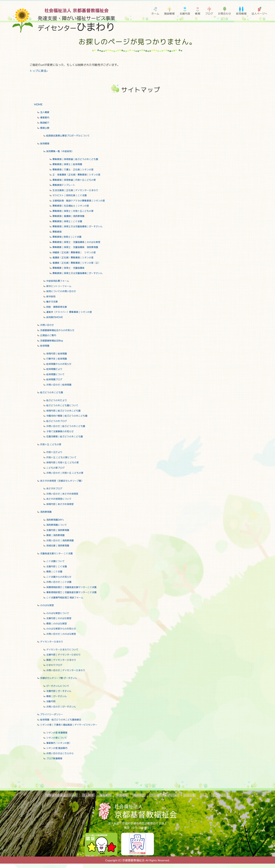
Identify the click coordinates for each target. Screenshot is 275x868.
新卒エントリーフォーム (59, 286)
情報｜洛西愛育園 (55, 535)
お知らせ (186, 795)
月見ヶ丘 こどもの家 (51, 445)
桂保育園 (45, 346)
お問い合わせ (47, 325)
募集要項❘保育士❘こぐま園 (67, 237)
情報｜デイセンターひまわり (61, 660)
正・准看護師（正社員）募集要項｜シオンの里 (76, 175)
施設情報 (169, 14)
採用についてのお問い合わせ (61, 291)
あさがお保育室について (59, 499)
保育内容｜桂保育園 (57, 354)
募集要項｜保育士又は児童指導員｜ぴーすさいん (78, 227)
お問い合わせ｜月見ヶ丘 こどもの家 (65, 473)
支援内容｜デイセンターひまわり (63, 655)
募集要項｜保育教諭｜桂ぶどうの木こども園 (75, 159)
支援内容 (185, 14)
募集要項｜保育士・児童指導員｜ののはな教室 (76, 242)
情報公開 (45, 128)
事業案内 (45, 118)
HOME (38, 104)
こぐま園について (55, 561)
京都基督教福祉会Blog (51, 341)
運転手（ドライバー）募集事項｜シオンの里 (69, 312)
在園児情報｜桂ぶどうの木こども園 (65, 437)
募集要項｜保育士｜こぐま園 (67, 221)
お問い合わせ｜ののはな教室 (61, 634)
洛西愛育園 (46, 512)
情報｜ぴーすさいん (57, 696)
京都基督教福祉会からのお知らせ (57, 330)
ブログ (209, 14)
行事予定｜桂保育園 (57, 359)
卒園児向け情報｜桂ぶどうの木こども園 (67, 416)
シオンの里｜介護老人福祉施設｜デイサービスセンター (69, 725)
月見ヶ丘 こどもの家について (61, 458)
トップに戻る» (39, 71)
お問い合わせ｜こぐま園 (59, 582)
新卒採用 (51, 297)
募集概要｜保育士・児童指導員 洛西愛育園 (75, 247)
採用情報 (241, 14)
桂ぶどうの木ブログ (57, 421)
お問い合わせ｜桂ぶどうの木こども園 (66, 426)
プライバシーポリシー (52, 714)
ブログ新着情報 (54, 759)
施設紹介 (45, 123)
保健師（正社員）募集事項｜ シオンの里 (74, 253)
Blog (198, 795)
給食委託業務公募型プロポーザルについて (68, 136)
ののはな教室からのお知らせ (61, 629)
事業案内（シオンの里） (59, 743)
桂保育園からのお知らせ (59, 364)
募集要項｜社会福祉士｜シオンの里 (71, 206)
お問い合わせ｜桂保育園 (59, 385)
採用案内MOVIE (55, 317)
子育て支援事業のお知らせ (60, 432)
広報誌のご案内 (48, 335)
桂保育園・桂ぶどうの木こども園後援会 (61, 720)
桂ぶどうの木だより (57, 400)
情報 (198, 14)
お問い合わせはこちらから (60, 753)
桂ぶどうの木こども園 (52, 393)
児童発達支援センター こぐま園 (56, 554)
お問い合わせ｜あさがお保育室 (62, 494)
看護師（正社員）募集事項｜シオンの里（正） (76, 263)
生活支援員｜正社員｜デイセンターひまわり (75, 190)
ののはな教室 (47, 605)
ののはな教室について (58, 613)
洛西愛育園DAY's (55, 520)
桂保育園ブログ (54, 380)
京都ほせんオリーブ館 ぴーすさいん (59, 678)
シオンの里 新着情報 (57, 733)
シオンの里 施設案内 (57, 748)
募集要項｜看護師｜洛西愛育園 (68, 216)
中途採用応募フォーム (58, 281)
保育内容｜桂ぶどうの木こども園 (63, 411)
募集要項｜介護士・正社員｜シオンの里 (73, 170)
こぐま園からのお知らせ (59, 577)
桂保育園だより (54, 369)
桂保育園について (55, 374)
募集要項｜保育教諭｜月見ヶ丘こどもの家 (74, 180)
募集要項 (57, 232)
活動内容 (51, 701)
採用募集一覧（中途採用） (60, 151)
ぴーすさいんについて (58, 686)
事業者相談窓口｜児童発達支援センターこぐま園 (71, 592)
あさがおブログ (54, 489)
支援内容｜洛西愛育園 (58, 530)
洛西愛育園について (57, 525)
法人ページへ (259, 14)
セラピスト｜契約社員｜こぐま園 (70, 195)
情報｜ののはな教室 (57, 624)
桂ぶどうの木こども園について (62, 406)
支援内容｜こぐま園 (57, 567)
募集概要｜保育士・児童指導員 (68, 268)
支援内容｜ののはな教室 (59, 618)
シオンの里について (57, 738)
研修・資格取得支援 (57, 307)
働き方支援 (52, 302)
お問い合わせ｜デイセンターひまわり (66, 670)
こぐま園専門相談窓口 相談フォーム (65, 598)
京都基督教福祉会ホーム (69, 795)
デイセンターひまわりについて (62, 650)
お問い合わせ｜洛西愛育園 (60, 541)
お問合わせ (225, 14)
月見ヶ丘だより (54, 452)
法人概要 (45, 112)
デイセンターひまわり (52, 642)
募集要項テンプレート (64, 185)
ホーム (155, 14)
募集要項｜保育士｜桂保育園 (67, 164)
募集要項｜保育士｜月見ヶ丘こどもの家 (73, 211)
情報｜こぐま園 (54, 572)
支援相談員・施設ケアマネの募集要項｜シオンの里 (79, 201)
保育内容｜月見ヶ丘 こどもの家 (63, 463)
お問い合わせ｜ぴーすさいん (61, 707)
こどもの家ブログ (55, 468)
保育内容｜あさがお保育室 (60, 504)
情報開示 (139, 795)
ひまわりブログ (54, 665)
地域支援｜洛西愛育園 (58, 546)
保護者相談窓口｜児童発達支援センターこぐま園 (71, 587)
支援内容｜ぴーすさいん (59, 691)
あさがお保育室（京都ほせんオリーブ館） (62, 481)
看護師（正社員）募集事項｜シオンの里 (73, 258)
